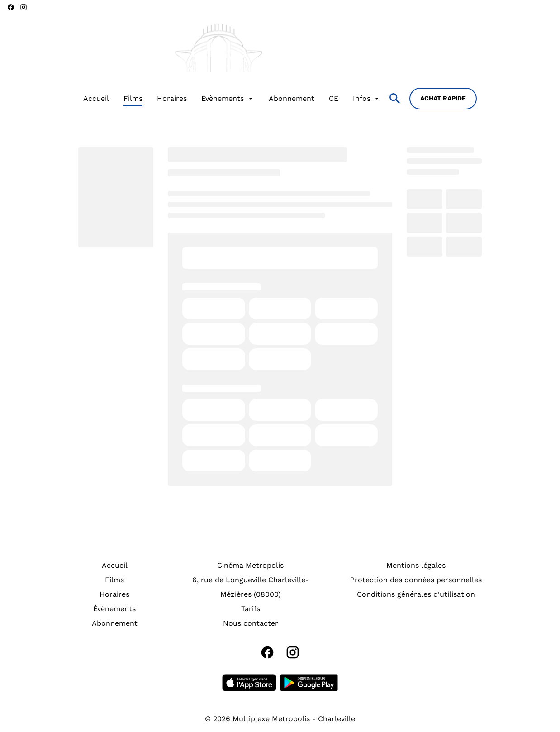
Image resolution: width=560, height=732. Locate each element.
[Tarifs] (251, 609)
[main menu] (232, 99)
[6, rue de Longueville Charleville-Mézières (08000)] (250, 587)
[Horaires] (172, 99)
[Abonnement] (292, 99)
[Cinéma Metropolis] (250, 566)
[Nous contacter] (251, 623)
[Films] (133, 99)
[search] (395, 99)
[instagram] (24, 7)
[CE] (334, 99)
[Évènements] (228, 99)
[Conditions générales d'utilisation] (416, 594)
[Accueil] (96, 99)
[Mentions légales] (416, 566)
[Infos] (367, 99)
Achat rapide (443, 98)
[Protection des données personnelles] (416, 580)
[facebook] (11, 7)
